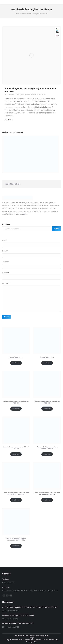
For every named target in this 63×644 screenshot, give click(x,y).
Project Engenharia (13, 184)
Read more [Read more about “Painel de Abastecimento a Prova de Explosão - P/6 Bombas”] (16, 500)
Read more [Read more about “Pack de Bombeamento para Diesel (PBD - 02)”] (47, 409)
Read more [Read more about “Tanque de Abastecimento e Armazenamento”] (47, 454)
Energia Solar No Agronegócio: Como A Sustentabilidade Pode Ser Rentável (30, 607)
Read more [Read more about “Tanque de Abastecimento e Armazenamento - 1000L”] (16, 546)
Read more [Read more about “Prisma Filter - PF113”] (16, 363)
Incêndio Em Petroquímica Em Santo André (18, 615)
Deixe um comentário (39, 94)
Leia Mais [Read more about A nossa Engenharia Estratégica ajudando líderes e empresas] (9, 120)
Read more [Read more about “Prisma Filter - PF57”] (47, 363)
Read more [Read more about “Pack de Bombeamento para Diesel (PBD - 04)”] (16, 409)
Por (23, 94)
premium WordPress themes (39, 636)
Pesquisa (6, 224)
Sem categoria (9, 94)
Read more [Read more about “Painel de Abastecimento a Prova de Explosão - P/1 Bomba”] (47, 500)
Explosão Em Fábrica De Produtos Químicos (18, 623)
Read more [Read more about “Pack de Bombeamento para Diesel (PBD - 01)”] (16, 454)
